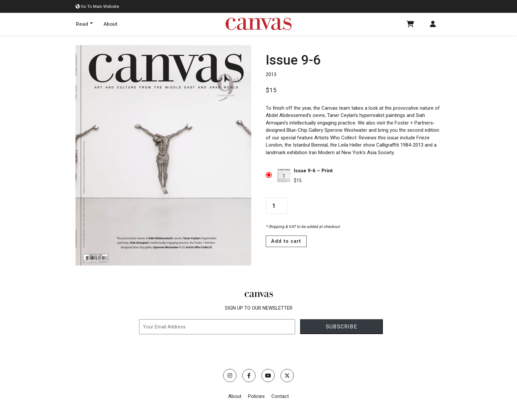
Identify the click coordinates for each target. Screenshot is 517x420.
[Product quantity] (276, 206)
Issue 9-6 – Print (313, 171)
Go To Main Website (97, 6)
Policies (256, 396)
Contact (280, 396)
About (235, 396)
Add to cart (286, 241)
